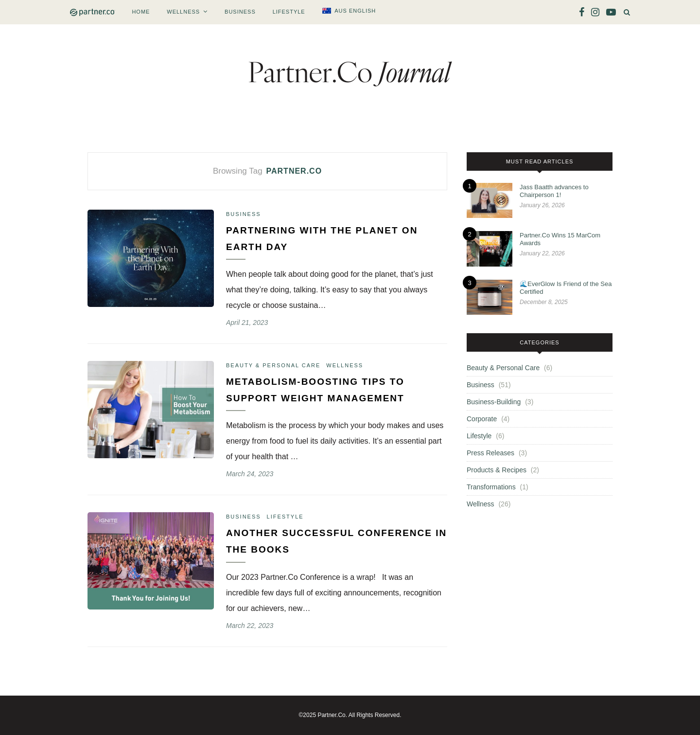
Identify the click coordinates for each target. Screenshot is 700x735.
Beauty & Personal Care (273, 365)
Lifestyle (289, 12)
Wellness (183, 12)
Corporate (482, 419)
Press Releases (490, 453)
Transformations (491, 487)
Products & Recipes (497, 470)
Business (240, 12)
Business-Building (494, 402)
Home (141, 12)
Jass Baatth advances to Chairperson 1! (554, 191)
